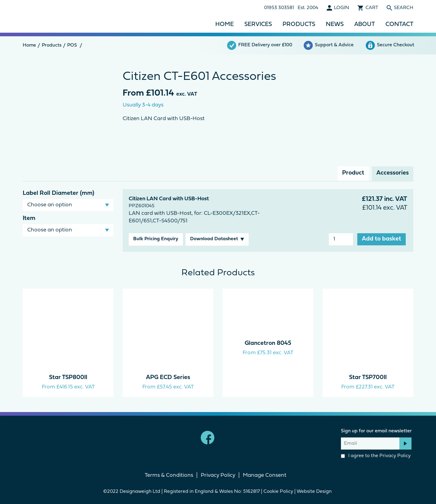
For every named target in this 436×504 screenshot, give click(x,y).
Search (404, 8)
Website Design (315, 492)
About (365, 25)
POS (72, 45)
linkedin (228, 438)
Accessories (393, 173)
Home (225, 25)
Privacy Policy (395, 456)
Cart (372, 8)
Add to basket (381, 239)
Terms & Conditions (169, 475)
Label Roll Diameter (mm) (58, 193)
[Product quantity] (341, 239)
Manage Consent (265, 475)
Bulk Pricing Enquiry (156, 239)
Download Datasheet (214, 239)
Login (342, 8)
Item (29, 218)
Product (353, 173)
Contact (399, 25)
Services (258, 25)
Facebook (208, 438)
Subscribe (405, 443)
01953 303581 (279, 8)
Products (299, 25)
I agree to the (376, 456)
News (335, 25)
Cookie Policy (278, 492)
